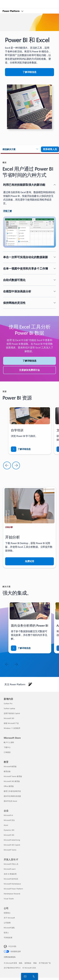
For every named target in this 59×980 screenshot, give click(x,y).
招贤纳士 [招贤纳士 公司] (7, 913)
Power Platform (11, 11)
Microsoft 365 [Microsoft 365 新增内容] (9, 718)
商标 (35, 963)
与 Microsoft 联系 (10, 963)
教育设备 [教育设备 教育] (7, 771)
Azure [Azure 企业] (6, 825)
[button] (20, 149)
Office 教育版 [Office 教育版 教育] (9, 786)
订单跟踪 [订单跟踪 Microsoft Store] (7, 752)
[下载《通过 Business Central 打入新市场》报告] (21, 449)
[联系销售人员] (25, 976)
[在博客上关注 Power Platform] (30, 684)
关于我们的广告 (45, 963)
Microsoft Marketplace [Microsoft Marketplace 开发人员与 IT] (12, 884)
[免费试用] (29, 561)
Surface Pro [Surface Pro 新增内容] (8, 703)
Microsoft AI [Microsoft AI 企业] (8, 815)
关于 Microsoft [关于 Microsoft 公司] (9, 918)
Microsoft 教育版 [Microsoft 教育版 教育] (10, 766)
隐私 (21, 963)
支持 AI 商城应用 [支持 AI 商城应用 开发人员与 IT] (10, 874)
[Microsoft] (29, 2)
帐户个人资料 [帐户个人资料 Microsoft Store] (9, 742)
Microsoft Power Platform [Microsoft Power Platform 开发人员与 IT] (13, 889)
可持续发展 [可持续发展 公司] (8, 937)
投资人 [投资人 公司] (6, 933)
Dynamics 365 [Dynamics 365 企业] (9, 830)
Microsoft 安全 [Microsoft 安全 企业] (9, 820)
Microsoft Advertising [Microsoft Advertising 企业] (12, 840)
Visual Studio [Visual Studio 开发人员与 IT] (9, 899)
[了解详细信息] (7, 211)
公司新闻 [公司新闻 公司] (7, 923)
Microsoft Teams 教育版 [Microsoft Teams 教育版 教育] (13, 776)
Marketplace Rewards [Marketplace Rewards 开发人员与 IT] (12, 894)
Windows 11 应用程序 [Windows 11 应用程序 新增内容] (12, 728)
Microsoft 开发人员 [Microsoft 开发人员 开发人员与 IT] (11, 864)
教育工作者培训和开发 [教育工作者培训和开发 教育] (12, 791)
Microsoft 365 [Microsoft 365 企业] (9, 835)
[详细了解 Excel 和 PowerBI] (29, 72)
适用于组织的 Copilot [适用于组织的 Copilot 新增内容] (12, 713)
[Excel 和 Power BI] (21, 648)
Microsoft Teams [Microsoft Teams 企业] (10, 850)
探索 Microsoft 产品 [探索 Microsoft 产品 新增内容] (11, 723)
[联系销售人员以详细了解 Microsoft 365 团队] (50, 149)
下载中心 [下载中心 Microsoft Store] (7, 747)
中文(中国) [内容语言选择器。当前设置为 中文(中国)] (12, 946)
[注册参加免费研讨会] (29, 370)
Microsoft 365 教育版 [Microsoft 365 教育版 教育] (12, 781)
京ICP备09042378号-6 (12, 968)
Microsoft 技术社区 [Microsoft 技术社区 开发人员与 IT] (11, 879)
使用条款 (28, 963)
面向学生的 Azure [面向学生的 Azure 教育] (10, 801)
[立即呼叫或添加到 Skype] (33, 976)
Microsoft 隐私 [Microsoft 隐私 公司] (9, 928)
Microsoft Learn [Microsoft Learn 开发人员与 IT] (10, 869)
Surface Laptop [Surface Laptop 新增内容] (9, 708)
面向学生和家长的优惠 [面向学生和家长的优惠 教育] (12, 796)
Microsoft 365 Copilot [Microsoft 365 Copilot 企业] (12, 845)
